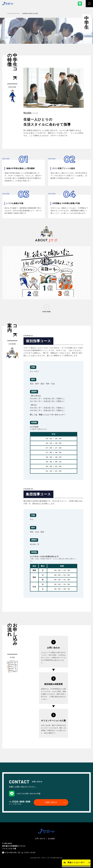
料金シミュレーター (76, 862)
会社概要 (51, 839)
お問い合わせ (51, 802)
